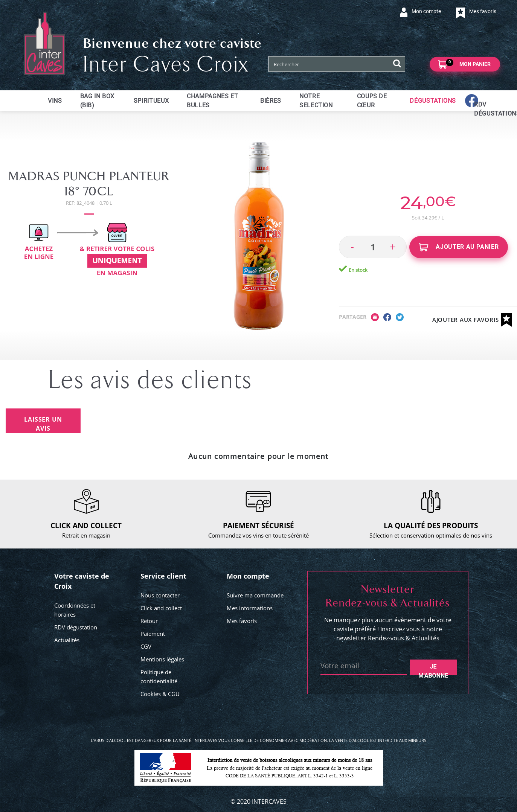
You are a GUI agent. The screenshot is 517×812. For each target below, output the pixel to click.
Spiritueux (151, 101)
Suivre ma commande (255, 595)
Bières (271, 101)
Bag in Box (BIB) (97, 101)
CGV (146, 646)
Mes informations (250, 608)
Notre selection (316, 101)
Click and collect (161, 608)
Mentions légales (162, 659)
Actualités (67, 640)
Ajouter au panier (459, 247)
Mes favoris (242, 621)
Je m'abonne (433, 669)
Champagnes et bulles (212, 101)
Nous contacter (160, 595)
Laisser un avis (43, 424)
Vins (55, 101)
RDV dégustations (479, 109)
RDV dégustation (76, 627)
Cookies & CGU (160, 694)
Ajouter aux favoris (472, 320)
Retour (149, 621)
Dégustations (433, 101)
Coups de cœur (372, 101)
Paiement (153, 634)
